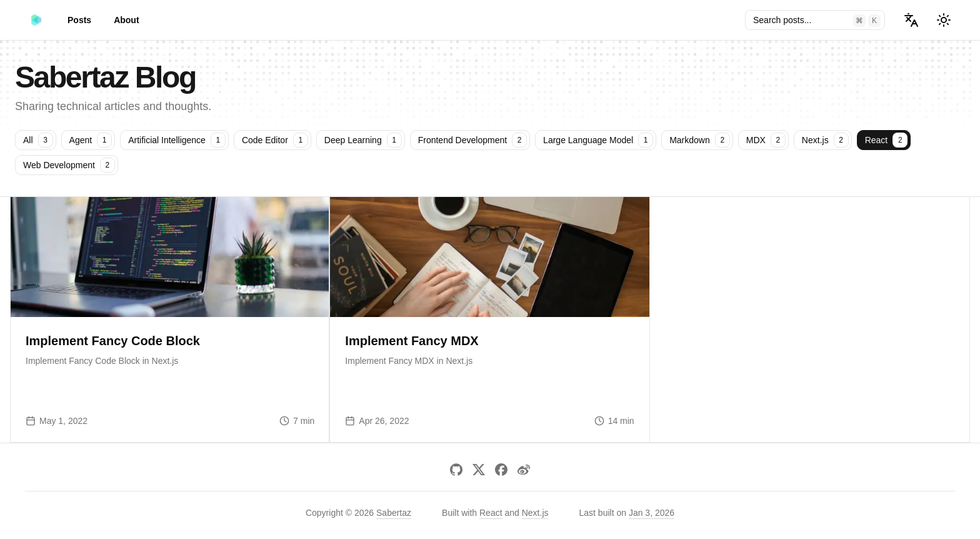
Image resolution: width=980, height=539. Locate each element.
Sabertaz (394, 513)
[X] (479, 470)
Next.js (535, 513)
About (126, 20)
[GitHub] (456, 470)
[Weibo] (524, 470)
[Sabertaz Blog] (36, 20)
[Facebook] (501, 470)
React (491, 513)
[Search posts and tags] (815, 20)
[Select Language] (911, 20)
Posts (79, 20)
